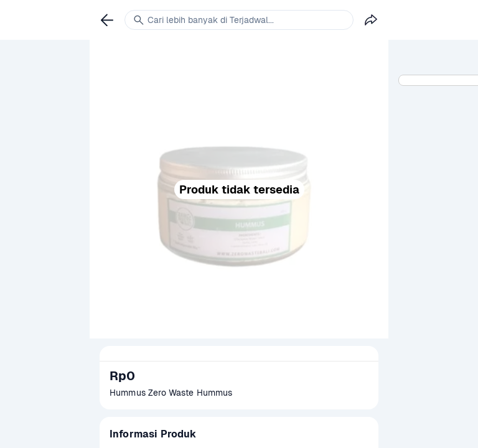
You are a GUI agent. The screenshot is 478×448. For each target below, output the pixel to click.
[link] (107, 20)
